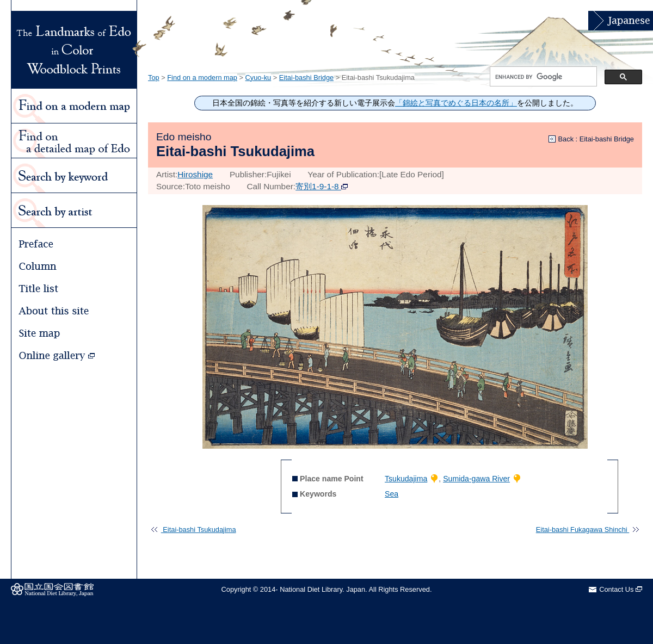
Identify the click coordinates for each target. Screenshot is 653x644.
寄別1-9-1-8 (322, 186)
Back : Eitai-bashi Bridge (596, 139)
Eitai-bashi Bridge (306, 78)
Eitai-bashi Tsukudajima (193, 530)
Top (154, 78)
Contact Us (621, 589)
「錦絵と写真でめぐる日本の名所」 (456, 103)
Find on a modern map (202, 78)
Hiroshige (195, 174)
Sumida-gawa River (476, 479)
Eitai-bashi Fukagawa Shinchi (587, 530)
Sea (392, 494)
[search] (542, 77)
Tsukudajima (406, 479)
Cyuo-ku (258, 78)
